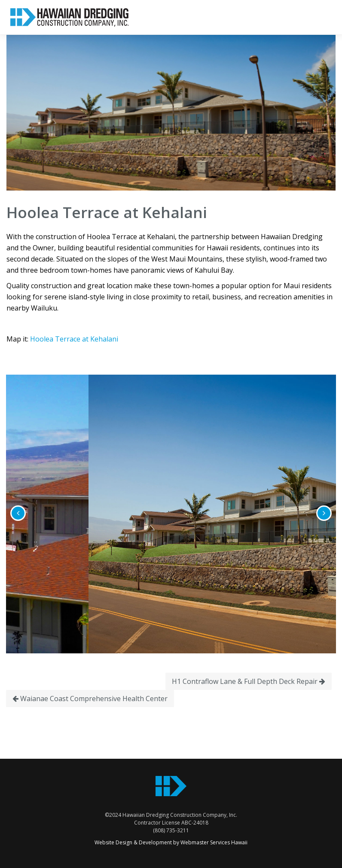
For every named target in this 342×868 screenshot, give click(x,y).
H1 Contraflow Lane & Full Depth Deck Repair (249, 681)
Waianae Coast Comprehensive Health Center (90, 699)
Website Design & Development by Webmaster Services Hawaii (171, 842)
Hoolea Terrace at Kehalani (74, 339)
